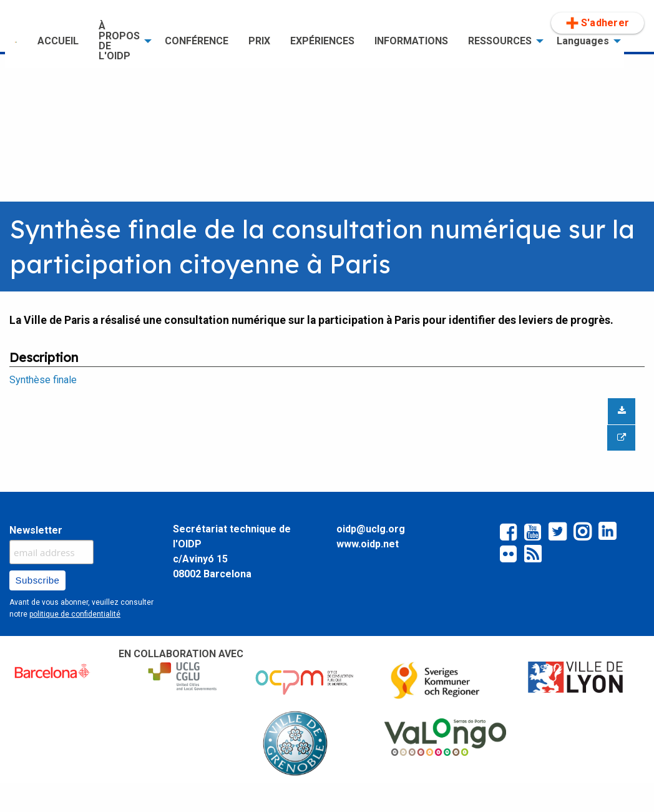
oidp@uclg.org (371, 529)
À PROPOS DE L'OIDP (119, 41)
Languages (583, 41)
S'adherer (598, 23)
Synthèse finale (43, 380)
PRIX (259, 41)
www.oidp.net (368, 544)
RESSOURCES (500, 41)
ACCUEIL (58, 41)
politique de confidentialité (75, 614)
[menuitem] (16, 41)
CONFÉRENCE (197, 41)
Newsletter (36, 530)
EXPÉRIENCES (322, 41)
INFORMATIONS (411, 41)
